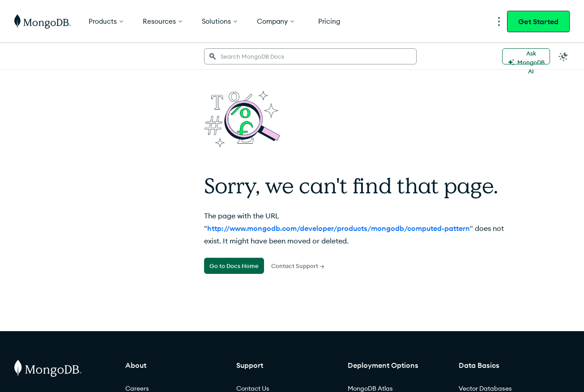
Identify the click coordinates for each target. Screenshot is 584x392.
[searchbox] (310, 56)
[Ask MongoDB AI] (526, 56)
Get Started (538, 21)
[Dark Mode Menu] (563, 56)
